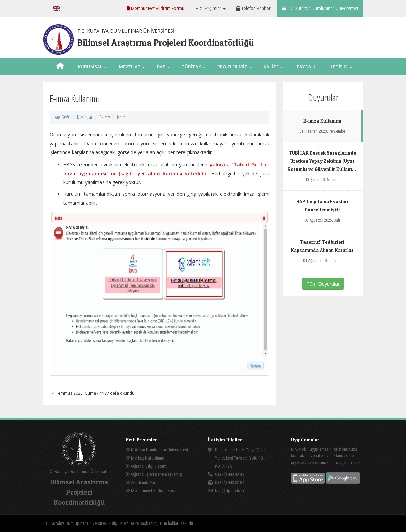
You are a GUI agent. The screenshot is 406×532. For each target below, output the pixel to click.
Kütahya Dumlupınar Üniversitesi (157, 450)
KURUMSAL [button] (92, 67)
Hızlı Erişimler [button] (210, 8)
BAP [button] (163, 67)
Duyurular (85, 117)
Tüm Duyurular (323, 284)
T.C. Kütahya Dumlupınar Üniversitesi (320, 8)
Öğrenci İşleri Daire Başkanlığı (154, 474)
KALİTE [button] (273, 67)
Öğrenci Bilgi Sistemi (146, 466)
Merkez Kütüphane (145, 458)
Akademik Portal (143, 482)
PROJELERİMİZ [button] (235, 67)
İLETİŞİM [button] (341, 67)
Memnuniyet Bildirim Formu (156, 8)
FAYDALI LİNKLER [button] (306, 75)
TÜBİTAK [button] (193, 67)
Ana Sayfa (62, 117)
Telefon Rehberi (254, 8)
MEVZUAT (132, 67)
